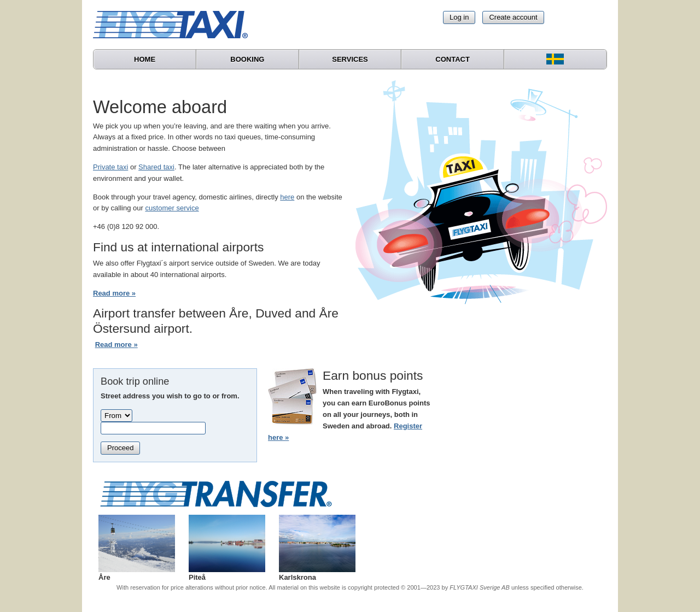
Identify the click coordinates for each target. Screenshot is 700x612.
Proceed (120, 448)
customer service (172, 208)
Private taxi (110, 167)
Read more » (114, 293)
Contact (453, 59)
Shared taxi (156, 167)
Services (350, 59)
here (287, 197)
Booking (247, 59)
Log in (459, 17)
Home (145, 59)
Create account (513, 17)
